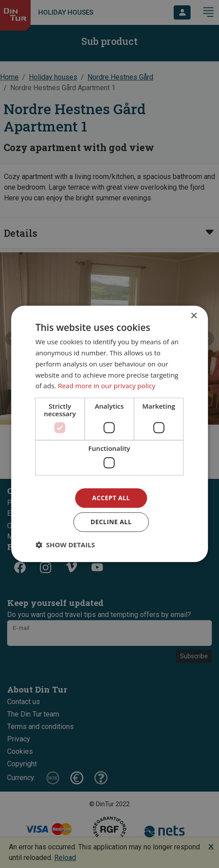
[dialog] (110, 434)
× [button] (193, 316)
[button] (65, 545)
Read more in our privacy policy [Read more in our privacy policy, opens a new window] (107, 386)
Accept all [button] (111, 498)
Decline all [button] (111, 522)
